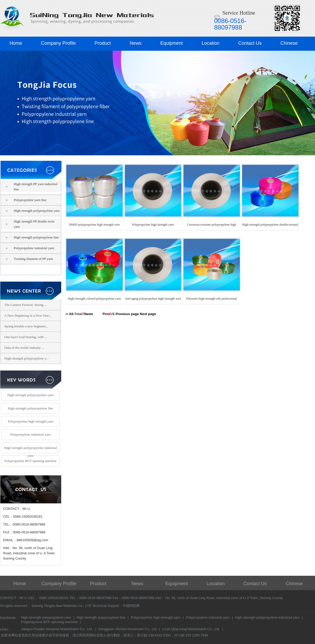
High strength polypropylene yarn (37, 211)
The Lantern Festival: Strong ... (26, 305)
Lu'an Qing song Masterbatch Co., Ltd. (191, 629)
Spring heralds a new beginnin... (26, 326)
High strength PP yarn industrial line (36, 187)
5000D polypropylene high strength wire (94, 225)
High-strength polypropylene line (30, 408)
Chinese (289, 43)
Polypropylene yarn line (30, 200)
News (136, 43)
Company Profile (58, 43)
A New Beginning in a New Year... (28, 315)
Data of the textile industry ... (24, 348)
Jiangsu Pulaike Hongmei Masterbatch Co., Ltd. (57, 629)
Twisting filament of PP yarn (33, 259)
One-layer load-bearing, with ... (26, 337)
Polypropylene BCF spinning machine (30, 461)
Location (211, 43)
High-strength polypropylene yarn (30, 395)
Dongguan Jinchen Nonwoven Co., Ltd (128, 629)
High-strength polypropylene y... (27, 358)
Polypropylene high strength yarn (37, 269)
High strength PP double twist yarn (34, 224)
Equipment (172, 43)
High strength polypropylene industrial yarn (31, 450)
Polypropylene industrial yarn (34, 248)
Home (16, 43)
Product (103, 43)
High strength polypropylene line (36, 237)
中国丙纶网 (131, 606)
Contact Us (250, 43)
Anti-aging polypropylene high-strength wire (153, 299)
